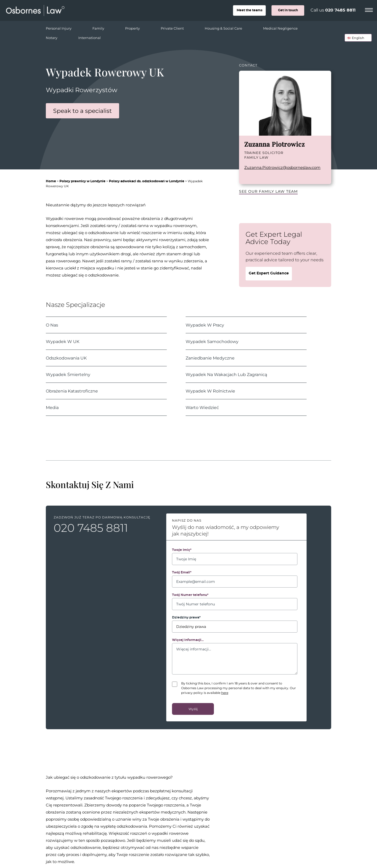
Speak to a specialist (82, 111)
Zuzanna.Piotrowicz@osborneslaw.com (282, 167)
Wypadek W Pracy (205, 325)
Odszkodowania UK (66, 358)
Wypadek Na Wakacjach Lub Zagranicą (226, 374)
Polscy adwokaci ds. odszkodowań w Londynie (147, 181)
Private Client (179, 27)
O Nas (52, 325)
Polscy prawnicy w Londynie (82, 181)
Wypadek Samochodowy (212, 341)
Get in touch (288, 10)
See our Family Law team (268, 191)
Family (106, 27)
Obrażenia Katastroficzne (72, 391)
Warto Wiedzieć (202, 407)
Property (140, 27)
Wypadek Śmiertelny (68, 374)
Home (51, 181)
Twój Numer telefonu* (190, 595)
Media (52, 407)
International (90, 38)
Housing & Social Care (231, 27)
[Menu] (369, 9)
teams (250, 10)
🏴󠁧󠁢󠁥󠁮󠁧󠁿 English (356, 38)
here (225, 693)
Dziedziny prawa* (186, 617)
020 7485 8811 (340, 10)
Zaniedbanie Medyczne (210, 358)
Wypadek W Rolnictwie (210, 391)
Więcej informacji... (188, 640)
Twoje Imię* (182, 550)
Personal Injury (66, 27)
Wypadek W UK (63, 341)
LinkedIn (247, 176)
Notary (59, 36)
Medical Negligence (288, 27)
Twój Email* (182, 572)
